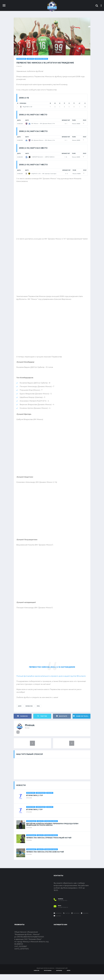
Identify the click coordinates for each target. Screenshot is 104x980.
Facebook (58, 919)
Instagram (75, 919)
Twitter (66, 919)
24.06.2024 (20, 124)
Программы (48, 976)
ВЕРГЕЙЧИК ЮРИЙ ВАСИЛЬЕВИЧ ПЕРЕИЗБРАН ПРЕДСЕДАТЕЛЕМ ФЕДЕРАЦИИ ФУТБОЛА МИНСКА (52, 830)
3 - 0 (67, 174)
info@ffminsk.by (63, 913)
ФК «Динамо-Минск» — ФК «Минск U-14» (40, 141)
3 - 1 (66, 124)
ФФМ (38, 712)
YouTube (57, 921)
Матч (27, 121)
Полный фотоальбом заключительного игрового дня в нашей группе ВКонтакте (52, 681)
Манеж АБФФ (76, 124)
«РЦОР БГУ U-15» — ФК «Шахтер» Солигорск (41, 174)
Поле (74, 121)
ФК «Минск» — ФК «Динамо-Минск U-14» (40, 124)
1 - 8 (66, 157)
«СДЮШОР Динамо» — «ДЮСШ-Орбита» (40, 157)
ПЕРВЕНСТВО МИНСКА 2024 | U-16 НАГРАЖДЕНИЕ (52, 672)
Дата (19, 121)
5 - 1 (66, 141)
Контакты (59, 976)
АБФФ (20, 712)
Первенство (29, 712)
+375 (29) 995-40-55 (63, 906)
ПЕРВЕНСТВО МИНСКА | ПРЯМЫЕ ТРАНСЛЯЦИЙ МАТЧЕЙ (49, 843)
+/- (80, 104)
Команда (23, 104)
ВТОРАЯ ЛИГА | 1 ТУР (34, 815)
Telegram (85, 919)
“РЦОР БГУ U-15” (26, 107)
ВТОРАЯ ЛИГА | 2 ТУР (35, 801)
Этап (85, 121)
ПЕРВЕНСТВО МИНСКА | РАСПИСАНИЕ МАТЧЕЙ (45, 858)
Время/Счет (66, 121)
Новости (37, 976)
